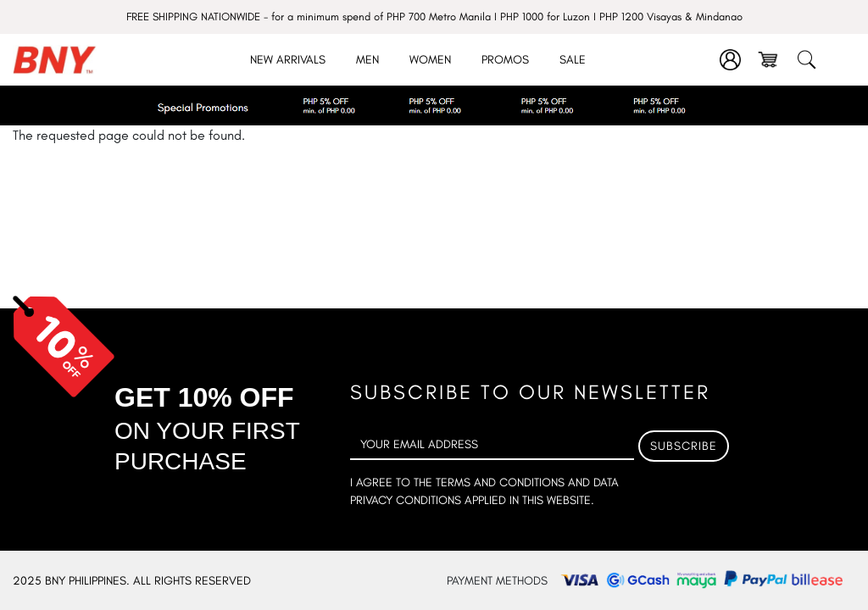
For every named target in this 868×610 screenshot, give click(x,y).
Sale (573, 60)
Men (367, 60)
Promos (505, 60)
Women (430, 60)
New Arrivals (288, 60)
